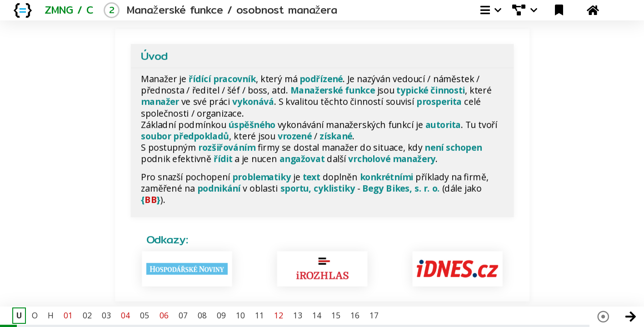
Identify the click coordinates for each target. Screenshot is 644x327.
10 (240, 315)
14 (317, 315)
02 (87, 315)
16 (355, 315)
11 (260, 315)
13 (298, 315)
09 (221, 315)
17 (374, 315)
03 (106, 315)
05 (145, 315)
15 (336, 315)
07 (183, 315)
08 (202, 315)
